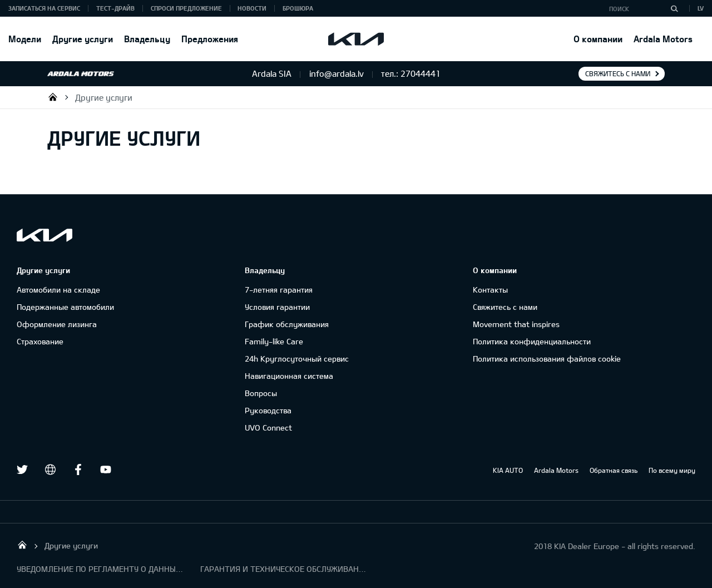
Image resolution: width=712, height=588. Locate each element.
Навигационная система (289, 376)
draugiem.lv (50, 470)
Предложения (210, 39)
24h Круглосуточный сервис (297, 359)
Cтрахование (40, 341)
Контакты (490, 290)
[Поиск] (674, 8)
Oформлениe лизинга (57, 324)
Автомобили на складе (58, 290)
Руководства (268, 410)
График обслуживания (287, 324)
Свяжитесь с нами (618, 73)
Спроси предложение (186, 8)
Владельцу (147, 39)
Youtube (106, 470)
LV (701, 8)
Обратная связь (614, 470)
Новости (252, 8)
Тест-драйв (115, 8)
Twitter (22, 470)
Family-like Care (274, 341)
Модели (25, 39)
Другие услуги (83, 39)
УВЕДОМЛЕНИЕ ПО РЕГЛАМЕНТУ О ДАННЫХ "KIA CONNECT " (100, 569)
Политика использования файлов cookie (547, 359)
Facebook (78, 470)
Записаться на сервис (44, 8)
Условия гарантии (277, 307)
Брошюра (298, 8)
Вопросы (261, 393)
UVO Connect (268, 428)
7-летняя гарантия (279, 290)
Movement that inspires (516, 324)
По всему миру (672, 470)
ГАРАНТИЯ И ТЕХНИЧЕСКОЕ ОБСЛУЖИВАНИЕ (284, 569)
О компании (598, 39)
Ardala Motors (663, 39)
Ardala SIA (53, 97)
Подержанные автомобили (65, 307)
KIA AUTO (508, 470)
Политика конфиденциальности (532, 341)
